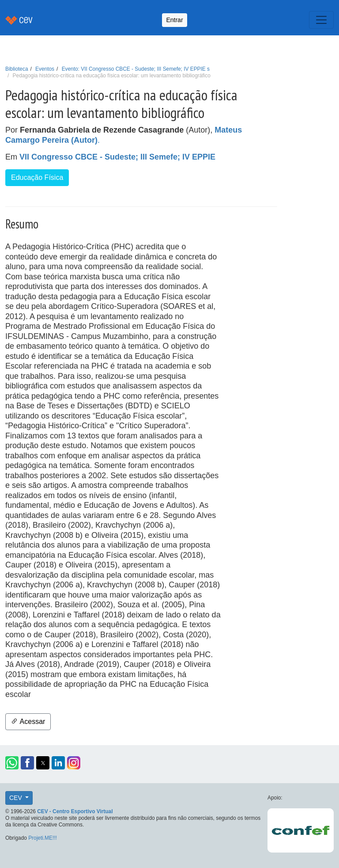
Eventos (45, 69)
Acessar (28, 721)
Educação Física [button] (37, 177)
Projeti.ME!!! (43, 838)
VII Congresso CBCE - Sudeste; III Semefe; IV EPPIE (117, 157)
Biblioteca (17, 69)
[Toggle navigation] (321, 20)
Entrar (174, 20)
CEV (17, 798)
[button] (12, 763)
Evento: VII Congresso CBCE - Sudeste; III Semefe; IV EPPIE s (136, 69)
